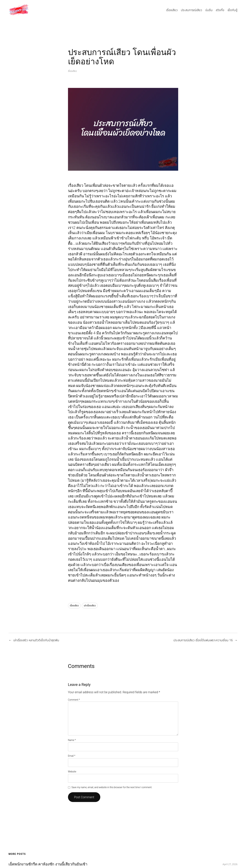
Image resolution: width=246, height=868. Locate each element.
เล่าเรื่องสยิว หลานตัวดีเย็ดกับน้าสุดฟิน (36, 640)
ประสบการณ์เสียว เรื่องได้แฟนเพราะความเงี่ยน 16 (203, 640)
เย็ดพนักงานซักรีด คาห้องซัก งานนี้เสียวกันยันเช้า (48, 864)
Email (72, 756)
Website (72, 772)
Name (72, 740)
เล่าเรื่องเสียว (90, 606)
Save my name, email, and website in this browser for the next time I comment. (112, 787)
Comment (74, 700)
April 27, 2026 (230, 864)
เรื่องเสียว (72, 71)
